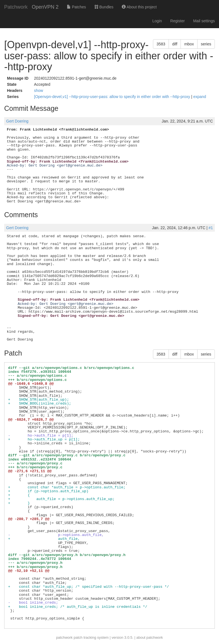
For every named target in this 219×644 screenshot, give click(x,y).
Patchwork (16, 7)
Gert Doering (17, 121)
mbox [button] (189, 44)
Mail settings (204, 21)
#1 (211, 228)
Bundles (104, 7)
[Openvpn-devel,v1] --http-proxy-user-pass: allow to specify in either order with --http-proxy (113, 97)
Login (157, 21)
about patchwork (149, 637)
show (39, 90)
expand (200, 97)
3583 (161, 44)
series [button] (206, 44)
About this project (139, 7)
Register (177, 21)
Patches (76, 7)
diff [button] (175, 44)
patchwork (64, 637)
